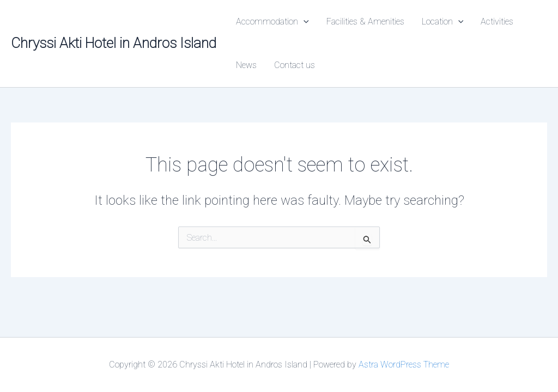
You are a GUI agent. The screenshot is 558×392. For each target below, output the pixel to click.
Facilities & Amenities (365, 22)
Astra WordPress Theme (404, 365)
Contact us (295, 65)
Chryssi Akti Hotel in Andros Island (114, 43)
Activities (497, 22)
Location (443, 22)
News (246, 65)
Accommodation (272, 22)
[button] (304, 22)
